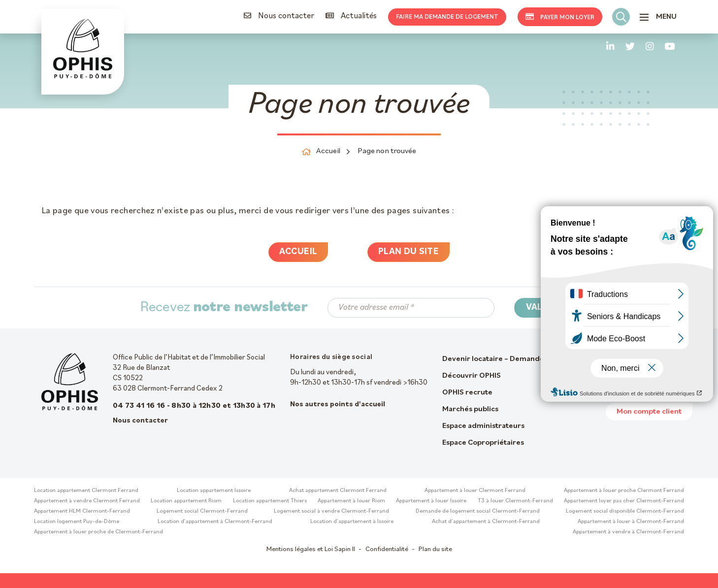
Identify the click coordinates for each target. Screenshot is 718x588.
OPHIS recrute (467, 392)
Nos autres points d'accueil (338, 405)
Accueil (298, 252)
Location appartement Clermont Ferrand (86, 490)
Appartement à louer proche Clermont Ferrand (624, 490)
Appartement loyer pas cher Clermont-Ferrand (624, 501)
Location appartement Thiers (270, 501)
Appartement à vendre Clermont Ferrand (87, 501)
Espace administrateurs (483, 426)
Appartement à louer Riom (351, 501)
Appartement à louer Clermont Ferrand (475, 490)
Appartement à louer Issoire (431, 501)
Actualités (351, 16)
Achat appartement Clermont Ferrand (338, 490)
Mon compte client (649, 412)
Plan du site (408, 252)
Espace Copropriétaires (483, 443)
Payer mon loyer (560, 17)
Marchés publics (470, 409)
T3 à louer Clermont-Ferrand (515, 501)
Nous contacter (279, 16)
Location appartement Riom (186, 501)
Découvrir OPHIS (472, 376)
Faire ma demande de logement (447, 17)
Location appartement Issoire (214, 490)
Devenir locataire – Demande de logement (517, 359)
